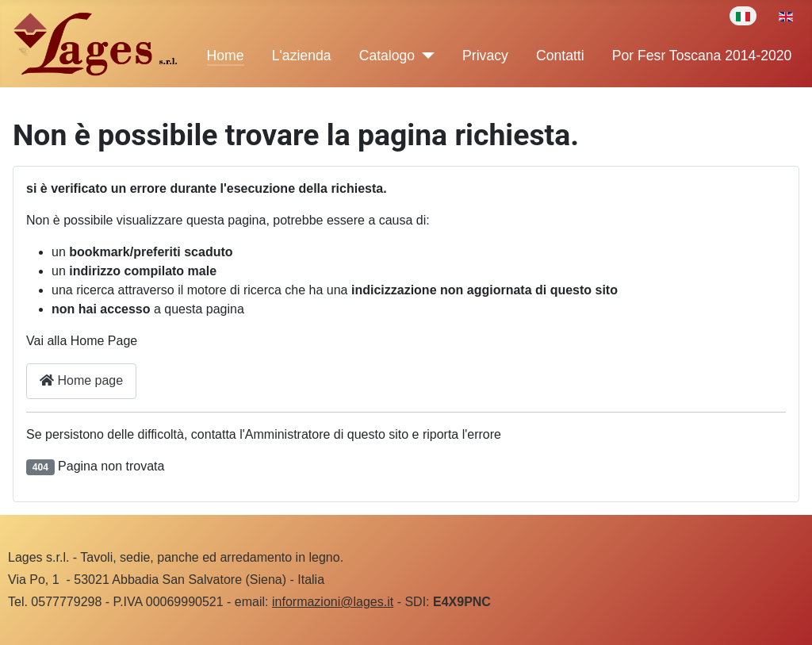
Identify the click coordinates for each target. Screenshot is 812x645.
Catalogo (387, 56)
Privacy (485, 56)
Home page (81, 380)
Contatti (560, 56)
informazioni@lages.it (333, 602)
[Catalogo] (425, 56)
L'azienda (302, 56)
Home (226, 56)
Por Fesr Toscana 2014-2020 (702, 56)
